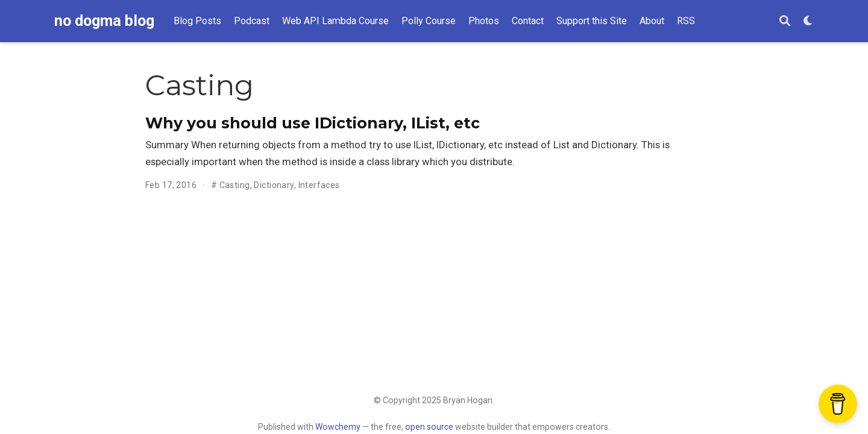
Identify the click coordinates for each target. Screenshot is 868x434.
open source (429, 427)
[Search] (785, 21)
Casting (235, 185)
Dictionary (274, 185)
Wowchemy (338, 427)
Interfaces (319, 185)
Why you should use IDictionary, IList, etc (313, 123)
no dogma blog (104, 21)
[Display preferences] (808, 21)
